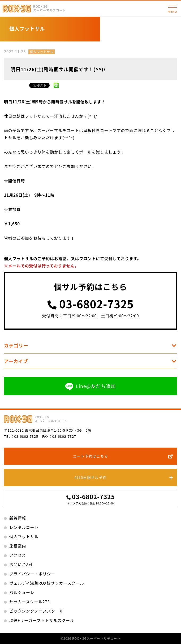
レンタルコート (24, 527)
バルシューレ (22, 592)
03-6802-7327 (64, 436)
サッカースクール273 (29, 602)
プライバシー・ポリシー (32, 574)
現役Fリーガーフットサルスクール (42, 620)
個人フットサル (42, 52)
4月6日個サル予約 (90, 477)
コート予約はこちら (91, 456)
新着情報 (18, 518)
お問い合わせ (22, 564)
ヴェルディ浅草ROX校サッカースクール (47, 583)
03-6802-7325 (96, 304)
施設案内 (18, 546)
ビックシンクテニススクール (36, 611)
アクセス (18, 555)
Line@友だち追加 (90, 386)
